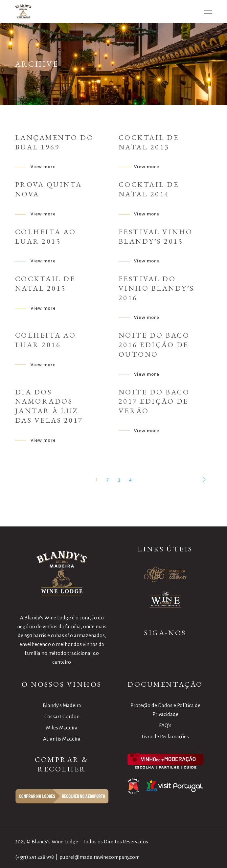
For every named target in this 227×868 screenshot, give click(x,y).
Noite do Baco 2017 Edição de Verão (154, 401)
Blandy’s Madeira (62, 705)
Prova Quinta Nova (49, 189)
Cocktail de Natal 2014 (149, 189)
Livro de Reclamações (165, 736)
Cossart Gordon (62, 716)
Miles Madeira (62, 728)
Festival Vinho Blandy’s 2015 (156, 236)
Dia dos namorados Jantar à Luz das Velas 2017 (49, 406)
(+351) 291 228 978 (34, 857)
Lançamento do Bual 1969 (55, 142)
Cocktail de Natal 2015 (45, 283)
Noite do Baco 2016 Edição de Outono (154, 345)
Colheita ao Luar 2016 (46, 340)
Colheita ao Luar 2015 (46, 236)
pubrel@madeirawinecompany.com (100, 857)
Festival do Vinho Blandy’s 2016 (157, 288)
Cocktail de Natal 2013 (149, 142)
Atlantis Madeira (62, 739)
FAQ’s (165, 725)
